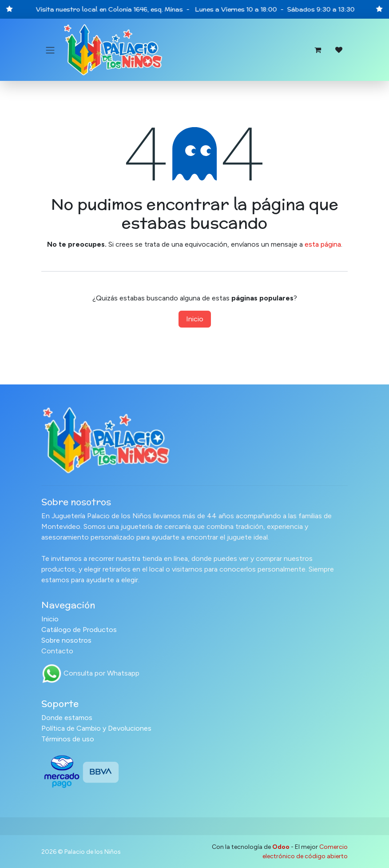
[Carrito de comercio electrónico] (318, 50)
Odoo (282, 847)
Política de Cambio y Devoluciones (96, 728)
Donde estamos (67, 718)
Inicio (195, 319)
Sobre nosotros (66, 640)
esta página (323, 244)
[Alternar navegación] (50, 50)
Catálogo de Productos (79, 630)
